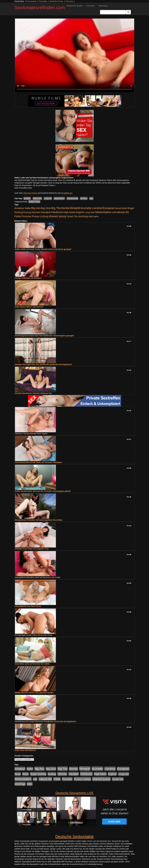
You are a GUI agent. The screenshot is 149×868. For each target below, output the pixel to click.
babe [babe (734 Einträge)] (28, 208)
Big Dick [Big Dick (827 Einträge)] (46, 208)
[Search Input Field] (113, 12)
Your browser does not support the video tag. (75, 55)
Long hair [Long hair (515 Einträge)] (90, 212)
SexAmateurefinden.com (40, 8)
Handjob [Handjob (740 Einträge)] (46, 212)
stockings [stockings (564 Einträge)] (83, 216)
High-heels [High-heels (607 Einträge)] (69, 212)
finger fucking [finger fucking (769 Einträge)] (38, 774)
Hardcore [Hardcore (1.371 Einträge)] (57, 212)
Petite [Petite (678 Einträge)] (18, 216)
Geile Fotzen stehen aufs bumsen (29, 307)
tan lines (84, 198)
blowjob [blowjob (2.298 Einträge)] (75, 208)
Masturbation (59, 198)
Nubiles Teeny (34, 202)
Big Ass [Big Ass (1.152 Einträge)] (36, 208)
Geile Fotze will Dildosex (25, 750)
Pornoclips (43, 1)
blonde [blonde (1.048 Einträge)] (65, 208)
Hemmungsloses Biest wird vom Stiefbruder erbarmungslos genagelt (44, 336)
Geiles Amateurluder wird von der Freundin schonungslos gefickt (43, 491)
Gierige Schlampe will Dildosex (28, 278)
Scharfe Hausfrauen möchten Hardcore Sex (33, 393)
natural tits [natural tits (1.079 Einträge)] (123, 212)
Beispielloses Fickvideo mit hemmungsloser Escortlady (39, 520)
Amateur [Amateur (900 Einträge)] (20, 208)
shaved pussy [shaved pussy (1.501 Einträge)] (58, 216)
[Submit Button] (128, 12)
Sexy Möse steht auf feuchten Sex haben (32, 664)
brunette (27, 198)
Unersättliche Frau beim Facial (28, 606)
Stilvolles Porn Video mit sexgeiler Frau (32, 549)
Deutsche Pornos (56, 1)
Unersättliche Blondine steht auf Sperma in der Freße (38, 577)
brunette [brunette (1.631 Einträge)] (86, 208)
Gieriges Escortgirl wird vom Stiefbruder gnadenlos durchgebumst (43, 364)
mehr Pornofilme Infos (23, 188)
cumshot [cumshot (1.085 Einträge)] (97, 208)
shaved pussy (73, 198)
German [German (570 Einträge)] (36, 212)
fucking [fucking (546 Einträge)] (27, 212)
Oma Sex (69, 1)
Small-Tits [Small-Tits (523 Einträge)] (72, 216)
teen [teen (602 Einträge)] (91, 216)
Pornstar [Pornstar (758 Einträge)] (26, 216)
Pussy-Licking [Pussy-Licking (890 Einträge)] (40, 216)
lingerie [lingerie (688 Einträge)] (80, 212)
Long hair (48, 198)
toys (91, 198)
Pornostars (91, 6)
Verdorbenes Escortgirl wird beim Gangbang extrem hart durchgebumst (46, 721)
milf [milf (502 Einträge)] (114, 212)
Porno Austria (31, 1)
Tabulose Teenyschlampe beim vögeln (31, 434)
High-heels (37, 198)
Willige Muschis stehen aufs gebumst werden (34, 693)
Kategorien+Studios (75, 6)
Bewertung (103, 6)
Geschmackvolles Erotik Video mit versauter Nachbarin (38, 462)
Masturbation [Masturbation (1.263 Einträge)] (103, 212)
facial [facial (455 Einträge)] (118, 208)
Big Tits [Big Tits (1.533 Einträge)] (56, 208)
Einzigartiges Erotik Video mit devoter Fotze (34, 635)
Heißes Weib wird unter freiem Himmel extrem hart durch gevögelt (43, 249)
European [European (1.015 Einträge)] (109, 208)
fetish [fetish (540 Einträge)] (124, 208)
